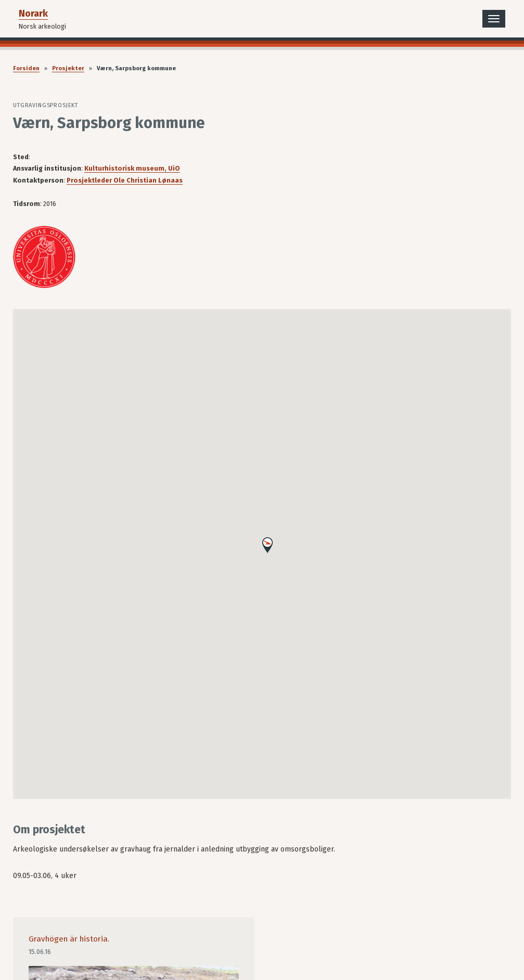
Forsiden (26, 68)
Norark (33, 14)
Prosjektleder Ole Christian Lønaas (125, 180)
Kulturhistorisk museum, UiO (132, 168)
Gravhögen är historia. (69, 939)
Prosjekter (68, 68)
